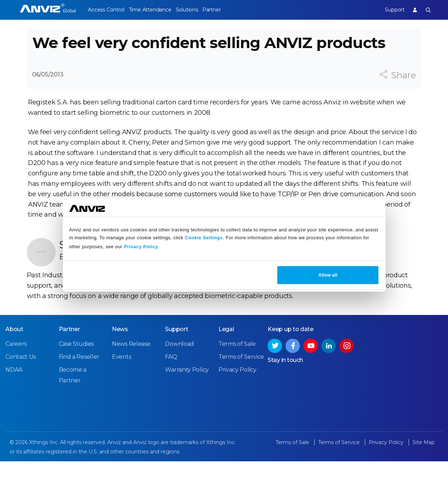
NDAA (14, 399)
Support (389, 10)
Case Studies (76, 373)
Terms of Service (241, 386)
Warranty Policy (187, 399)
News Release (131, 373)
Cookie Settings (204, 238)
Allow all (328, 275)
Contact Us (21, 386)
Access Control (106, 10)
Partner (228, 10)
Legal (226, 359)
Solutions (197, 10)
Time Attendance (155, 10)
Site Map (424, 472)
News (120, 359)
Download (180, 373)
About (14, 359)
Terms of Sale (237, 373)
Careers (16, 373)
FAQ (171, 386)
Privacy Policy (141, 247)
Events (121, 386)
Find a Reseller (79, 386)
